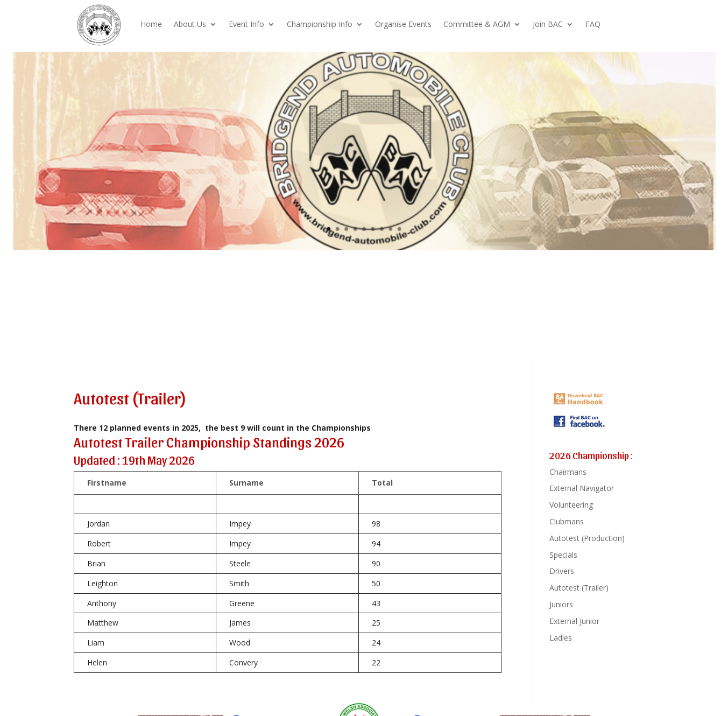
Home (151, 24)
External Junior (574, 621)
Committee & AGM (477, 24)
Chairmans (568, 472)
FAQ (593, 24)
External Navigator (582, 488)
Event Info (246, 24)
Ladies (561, 638)
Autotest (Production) (587, 538)
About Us (190, 24)
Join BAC (548, 24)
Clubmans (567, 521)
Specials (563, 555)
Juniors (561, 604)
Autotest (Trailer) (579, 588)
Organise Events (403, 24)
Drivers (562, 571)
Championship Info (320, 24)
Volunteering (571, 505)
